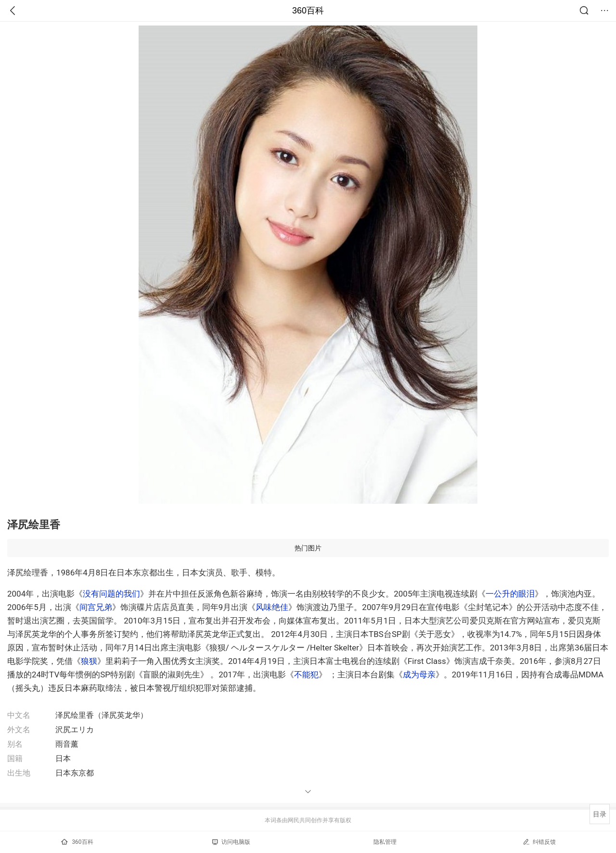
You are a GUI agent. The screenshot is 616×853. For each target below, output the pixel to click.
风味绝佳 (272, 607)
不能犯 (306, 675)
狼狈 (89, 661)
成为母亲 (419, 675)
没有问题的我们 (111, 594)
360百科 (308, 11)
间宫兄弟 (96, 607)
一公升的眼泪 (510, 594)
